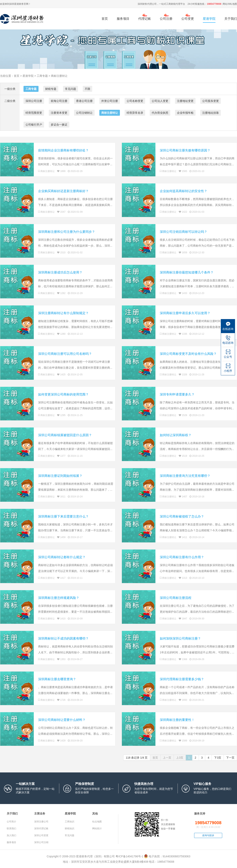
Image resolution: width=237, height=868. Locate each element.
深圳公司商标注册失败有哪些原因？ (185, 150)
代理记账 (145, 19)
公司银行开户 (34, 125)
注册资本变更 (59, 113)
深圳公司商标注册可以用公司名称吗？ (65, 354)
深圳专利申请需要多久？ (177, 394)
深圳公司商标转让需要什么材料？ (62, 720)
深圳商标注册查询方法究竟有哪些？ (185, 476)
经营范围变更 (34, 113)
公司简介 (11, 822)
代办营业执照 (160, 113)
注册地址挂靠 (211, 113)
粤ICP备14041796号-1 (129, 856)
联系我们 (11, 829)
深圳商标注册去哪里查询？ (57, 679)
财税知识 (70, 829)
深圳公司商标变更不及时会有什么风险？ (188, 354)
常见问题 (71, 89)
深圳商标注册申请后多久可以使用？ (185, 313)
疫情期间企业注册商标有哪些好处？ (63, 150)
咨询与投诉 (208, 835)
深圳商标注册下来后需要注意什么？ (63, 516)
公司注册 (166, 19)
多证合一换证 (59, 125)
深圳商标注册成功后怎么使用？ (60, 272)
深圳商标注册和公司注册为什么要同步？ (67, 232)
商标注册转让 (59, 76)
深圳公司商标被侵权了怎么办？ (182, 516)
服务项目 (123, 21)
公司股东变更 (211, 101)
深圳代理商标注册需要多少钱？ (182, 679)
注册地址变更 (185, 101)
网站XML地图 (230, 4)
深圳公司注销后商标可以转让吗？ (183, 232)
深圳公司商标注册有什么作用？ (182, 557)
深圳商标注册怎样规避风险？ (59, 598)
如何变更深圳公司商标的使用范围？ (63, 394)
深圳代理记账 (41, 829)
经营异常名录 (135, 113)
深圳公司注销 (41, 842)
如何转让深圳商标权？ (176, 435)
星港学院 (209, 19)
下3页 (218, 758)
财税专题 (51, 89)
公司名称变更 (135, 101)
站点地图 (97, 822)
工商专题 (42, 76)
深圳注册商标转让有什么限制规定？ (63, 313)
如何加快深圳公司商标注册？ (180, 638)
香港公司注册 (84, 101)
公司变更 (188, 19)
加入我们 (11, 835)
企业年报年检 (185, 113)
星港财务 (19, 4)
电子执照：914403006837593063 (167, 856)
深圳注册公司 (41, 822)
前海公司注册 (59, 101)
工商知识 (70, 822)
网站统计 (97, 829)
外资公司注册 (110, 101)
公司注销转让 (84, 113)
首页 (105, 19)
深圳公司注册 (34, 101)
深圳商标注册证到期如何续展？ (60, 476)
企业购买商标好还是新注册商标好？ (63, 191)
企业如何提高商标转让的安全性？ (183, 191)
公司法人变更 (160, 101)
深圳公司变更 (41, 835)
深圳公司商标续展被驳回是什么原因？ (65, 435)
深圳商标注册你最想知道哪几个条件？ (187, 272)
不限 (87, 89)
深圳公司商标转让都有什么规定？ (62, 557)
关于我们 (231, 19)
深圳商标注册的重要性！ (177, 720)
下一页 (230, 758)
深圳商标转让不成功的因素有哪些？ (63, 638)
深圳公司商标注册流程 (176, 598)
